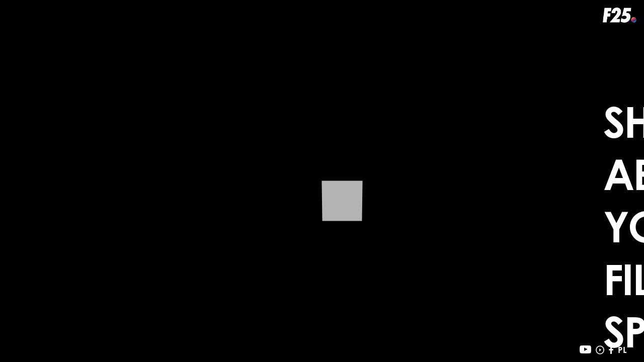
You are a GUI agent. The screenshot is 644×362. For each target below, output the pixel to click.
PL (622, 350)
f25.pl (620, 15)
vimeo (600, 350)
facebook (611, 350)
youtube (585, 350)
